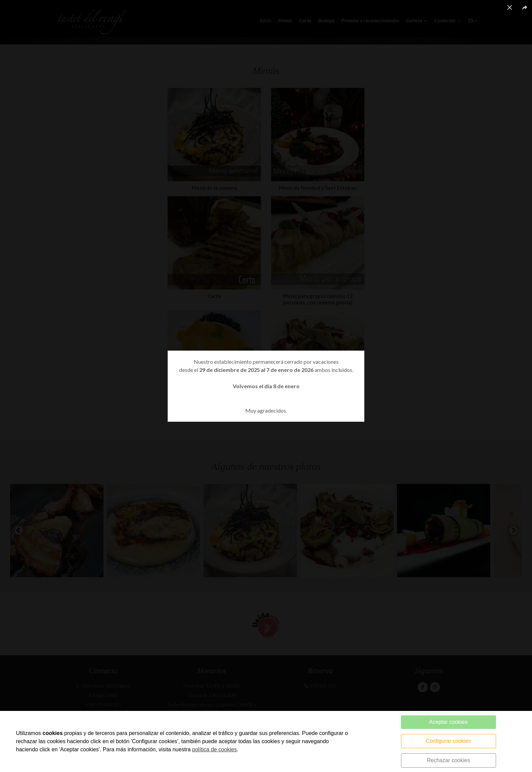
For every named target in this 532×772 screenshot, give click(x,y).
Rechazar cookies (448, 760)
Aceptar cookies (449, 722)
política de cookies (214, 749)
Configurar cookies (448, 741)
